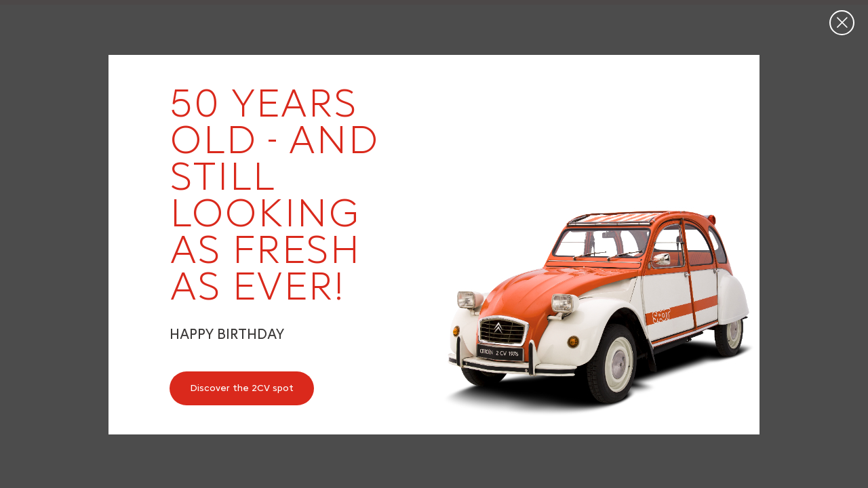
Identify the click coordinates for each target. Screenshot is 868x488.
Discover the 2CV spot (242, 388)
